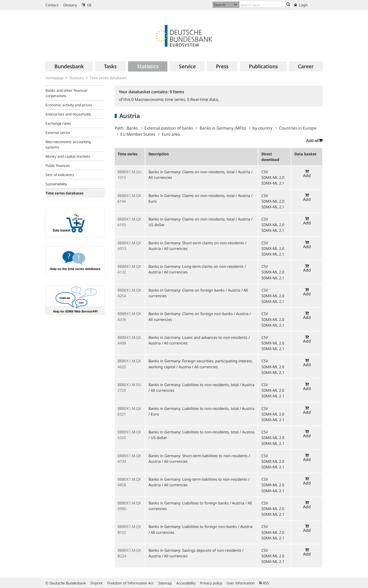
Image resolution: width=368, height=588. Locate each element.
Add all (314, 141)
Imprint (97, 583)
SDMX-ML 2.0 (273, 177)
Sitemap (165, 583)
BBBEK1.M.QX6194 (129, 198)
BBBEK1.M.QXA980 (129, 506)
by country (262, 128)
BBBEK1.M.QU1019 (130, 175)
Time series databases (108, 78)
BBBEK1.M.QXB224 (129, 553)
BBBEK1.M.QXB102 (129, 529)
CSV (265, 172)
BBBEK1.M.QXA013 (129, 246)
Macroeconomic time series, (159, 99)
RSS (264, 583)
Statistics (77, 78)
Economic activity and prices (69, 105)
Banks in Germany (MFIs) (223, 128)
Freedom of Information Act (130, 583)
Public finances (58, 165)
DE (87, 5)
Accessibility (186, 583)
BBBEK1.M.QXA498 (129, 340)
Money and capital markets (68, 156)
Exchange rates (58, 123)
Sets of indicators (60, 175)
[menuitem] (69, 66)
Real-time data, (203, 99)
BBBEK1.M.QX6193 (129, 222)
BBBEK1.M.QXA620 (129, 364)
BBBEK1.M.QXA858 (129, 482)
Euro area (171, 134)
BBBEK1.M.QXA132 (129, 269)
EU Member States (138, 134)
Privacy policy (211, 583)
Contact (52, 5)
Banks (132, 128)
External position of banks (169, 128)
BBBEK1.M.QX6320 (129, 435)
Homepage (55, 78)
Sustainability (56, 184)
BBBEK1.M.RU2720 (129, 387)
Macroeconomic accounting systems (68, 144)
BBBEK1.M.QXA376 (129, 316)
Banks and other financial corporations (66, 93)
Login (301, 5)
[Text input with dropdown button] (266, 5)
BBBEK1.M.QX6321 (129, 411)
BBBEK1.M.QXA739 (129, 458)
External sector (58, 132)
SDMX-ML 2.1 (273, 183)
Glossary (70, 5)
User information (241, 583)
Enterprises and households (68, 114)
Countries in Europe (298, 128)
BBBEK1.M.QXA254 (129, 293)
